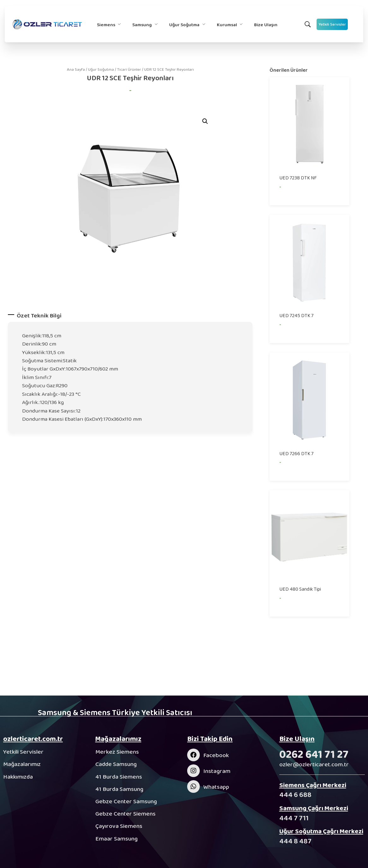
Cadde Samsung (116, 764)
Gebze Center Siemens (125, 814)
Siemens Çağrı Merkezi (313, 785)
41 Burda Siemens (119, 777)
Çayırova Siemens (119, 826)
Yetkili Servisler (23, 752)
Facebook (216, 755)
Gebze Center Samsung (126, 801)
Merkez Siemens (117, 752)
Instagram (217, 771)
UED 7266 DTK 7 (296, 453)
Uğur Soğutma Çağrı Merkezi (321, 831)
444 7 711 (294, 818)
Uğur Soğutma (101, 69)
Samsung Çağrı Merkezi (314, 808)
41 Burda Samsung (119, 789)
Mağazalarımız (22, 764)
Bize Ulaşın (297, 739)
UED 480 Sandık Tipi (300, 589)
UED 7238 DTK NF (298, 178)
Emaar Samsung (116, 838)
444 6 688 (295, 795)
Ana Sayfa (76, 69)
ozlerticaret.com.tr (33, 739)
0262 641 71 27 (314, 754)
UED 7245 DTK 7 (296, 315)
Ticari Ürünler (129, 69)
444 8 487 (295, 841)
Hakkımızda (18, 777)
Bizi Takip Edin (210, 739)
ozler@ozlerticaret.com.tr (314, 764)
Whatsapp (216, 787)
